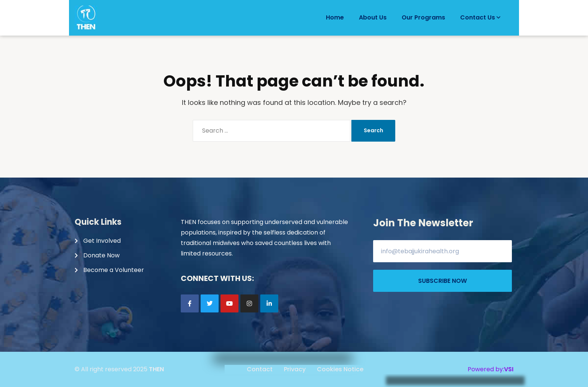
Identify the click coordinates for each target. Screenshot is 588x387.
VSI (509, 369)
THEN (156, 369)
